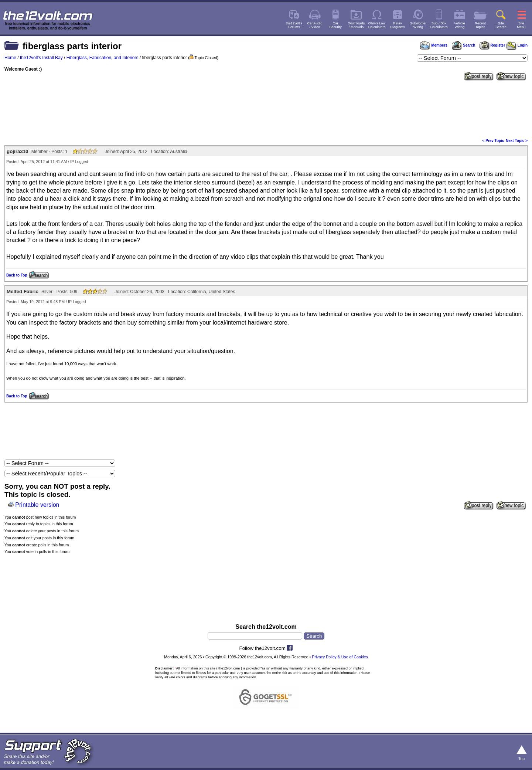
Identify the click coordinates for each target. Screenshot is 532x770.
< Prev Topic (493, 141)
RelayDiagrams (398, 25)
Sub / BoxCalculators (439, 25)
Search (463, 45)
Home (10, 58)
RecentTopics (480, 25)
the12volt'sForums (294, 25)
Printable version (37, 505)
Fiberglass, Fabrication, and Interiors (103, 58)
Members (434, 45)
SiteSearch (501, 25)
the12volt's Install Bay (41, 58)
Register (492, 45)
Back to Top (17, 275)
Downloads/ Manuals (356, 25)
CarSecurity (335, 25)
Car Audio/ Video (315, 25)
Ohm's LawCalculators (377, 25)
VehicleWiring (460, 25)
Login (517, 45)
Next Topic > (517, 141)
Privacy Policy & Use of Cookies (340, 657)
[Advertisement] (266, 109)
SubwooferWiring (418, 25)
